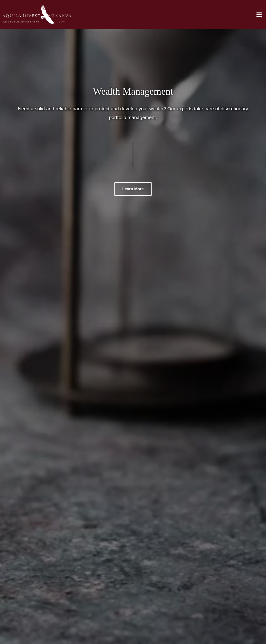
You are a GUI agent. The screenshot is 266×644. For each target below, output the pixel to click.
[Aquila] (37, 15)
